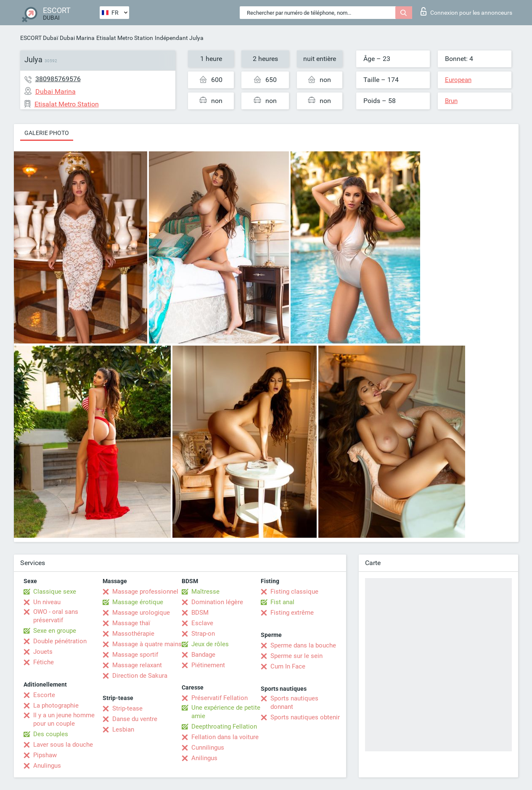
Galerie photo (47, 133)
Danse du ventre (135, 719)
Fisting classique (294, 592)
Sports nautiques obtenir (305, 717)
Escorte (44, 695)
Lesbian (123, 729)
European (458, 80)
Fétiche (44, 662)
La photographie (56, 705)
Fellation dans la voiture (225, 737)
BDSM (200, 613)
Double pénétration (60, 641)
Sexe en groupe (55, 631)
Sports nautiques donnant (294, 703)
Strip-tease (127, 708)
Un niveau (47, 602)
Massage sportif (135, 655)
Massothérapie (133, 634)
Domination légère (217, 602)
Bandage (203, 655)
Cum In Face (288, 666)
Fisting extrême (292, 613)
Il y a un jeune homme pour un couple (64, 719)
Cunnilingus (208, 748)
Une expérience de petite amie (226, 712)
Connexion (466, 11)
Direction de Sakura (140, 676)
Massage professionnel (145, 592)
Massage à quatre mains (147, 644)
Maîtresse (205, 592)
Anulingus (47, 766)
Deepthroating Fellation (224, 727)
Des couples (51, 734)
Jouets (43, 652)
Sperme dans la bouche (303, 645)
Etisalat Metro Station (125, 38)
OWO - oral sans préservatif (56, 616)
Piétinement (208, 665)
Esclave (202, 623)
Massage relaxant (137, 665)
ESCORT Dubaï (39, 38)
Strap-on (203, 634)
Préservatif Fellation (220, 698)
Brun (451, 101)
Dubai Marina (77, 38)
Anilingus (204, 758)
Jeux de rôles (210, 644)
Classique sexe (55, 592)
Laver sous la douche (63, 745)
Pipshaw (45, 755)
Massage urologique (141, 613)
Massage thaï (131, 623)
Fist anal (282, 602)
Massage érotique (138, 602)
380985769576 (58, 79)
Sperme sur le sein (296, 656)
